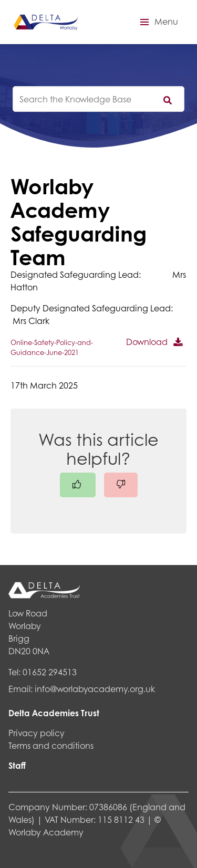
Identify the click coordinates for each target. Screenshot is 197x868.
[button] (158, 22)
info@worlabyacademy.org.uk (95, 689)
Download (147, 342)
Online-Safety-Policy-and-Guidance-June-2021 (52, 347)
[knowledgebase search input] (98, 99)
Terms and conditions (51, 745)
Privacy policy (37, 733)
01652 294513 (50, 672)
